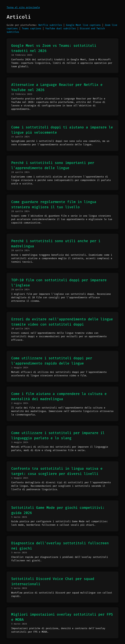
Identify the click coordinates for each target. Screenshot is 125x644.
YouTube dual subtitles (61, 28)
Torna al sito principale (23, 7)
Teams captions (32, 28)
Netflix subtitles (50, 25)
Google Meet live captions (83, 25)
